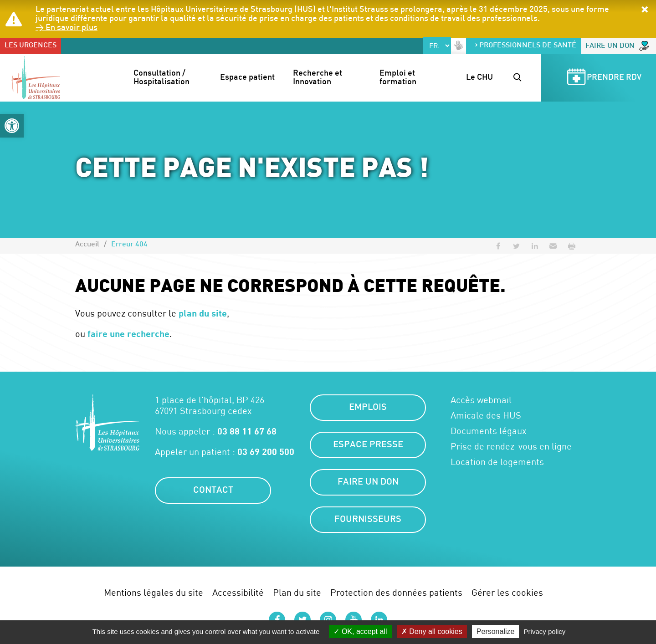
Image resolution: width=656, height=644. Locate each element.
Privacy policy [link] (545, 631)
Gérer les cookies (507, 592)
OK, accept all (360, 631)
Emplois (368, 408)
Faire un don (617, 46)
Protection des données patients (396, 592)
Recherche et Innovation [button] (318, 78)
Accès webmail (481, 400)
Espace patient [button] (247, 78)
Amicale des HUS (486, 415)
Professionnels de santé (525, 46)
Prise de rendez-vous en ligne (511, 446)
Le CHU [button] (479, 78)
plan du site (203, 313)
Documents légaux (489, 431)
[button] (12, 126)
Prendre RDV (603, 78)
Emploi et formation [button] (398, 78)
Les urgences (31, 46)
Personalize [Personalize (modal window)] (496, 631)
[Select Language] (437, 46)
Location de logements (497, 462)
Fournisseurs (368, 520)
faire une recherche (128, 333)
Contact (213, 491)
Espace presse (368, 445)
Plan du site (297, 592)
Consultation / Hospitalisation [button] (161, 78)
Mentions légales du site (154, 592)
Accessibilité (238, 592)
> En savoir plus (67, 28)
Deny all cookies (432, 631)
